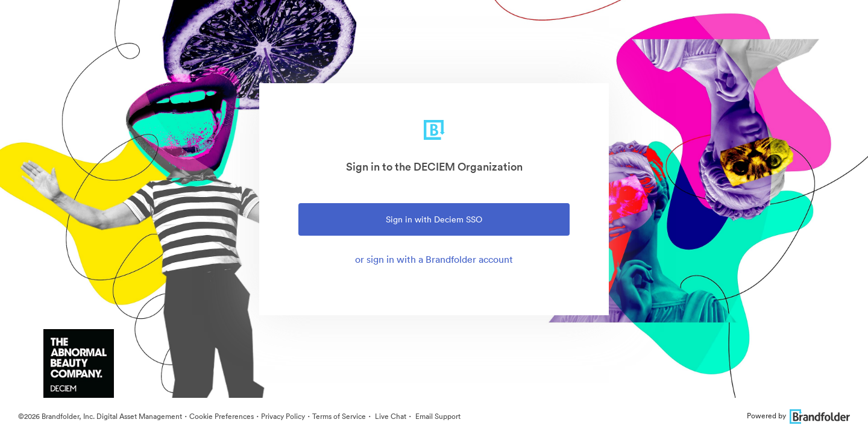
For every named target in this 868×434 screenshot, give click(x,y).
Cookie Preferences (222, 416)
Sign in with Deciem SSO (434, 219)
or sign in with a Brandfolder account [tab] (434, 259)
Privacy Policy (283, 416)
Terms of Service (339, 416)
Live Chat (390, 416)
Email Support (437, 416)
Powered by (798, 416)
